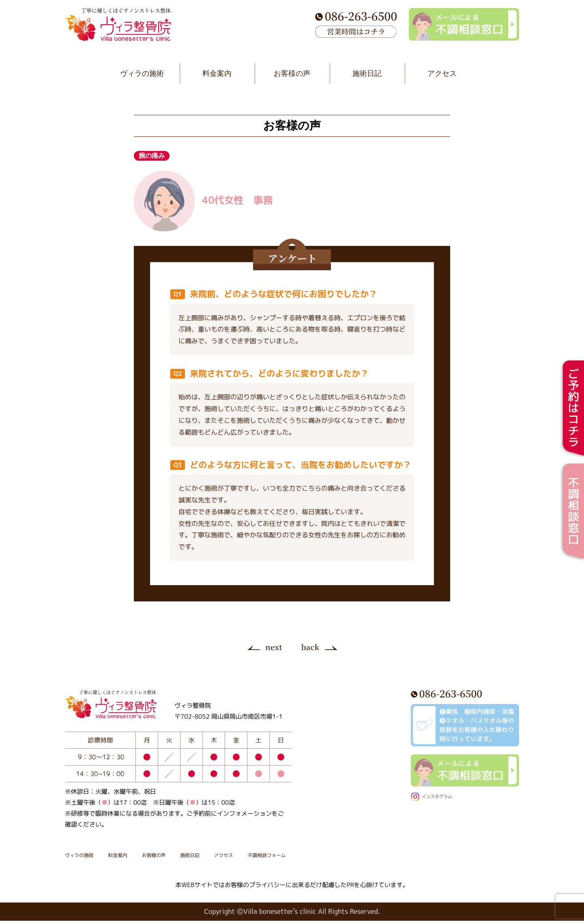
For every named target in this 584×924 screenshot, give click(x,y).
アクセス (277, 858)
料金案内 (138, 858)
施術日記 (233, 858)
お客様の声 (185, 858)
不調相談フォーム (335, 858)
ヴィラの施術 (87, 858)
